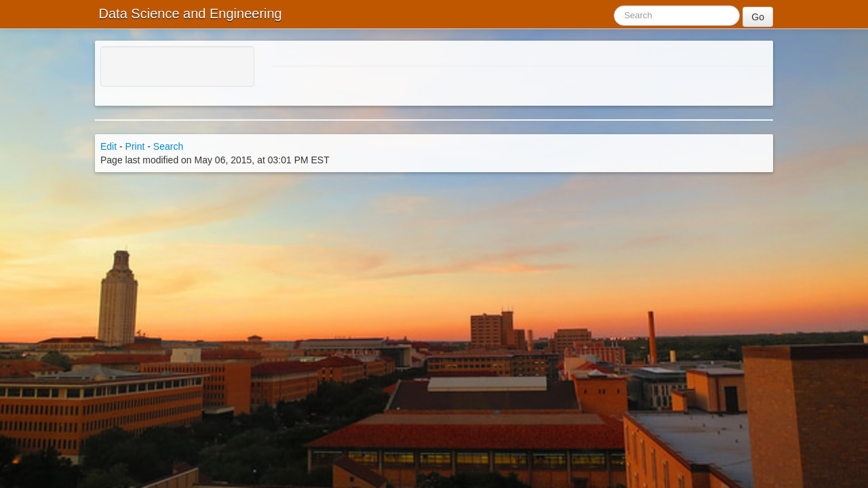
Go (758, 17)
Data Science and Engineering (189, 14)
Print (135, 146)
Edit (108, 146)
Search (168, 146)
